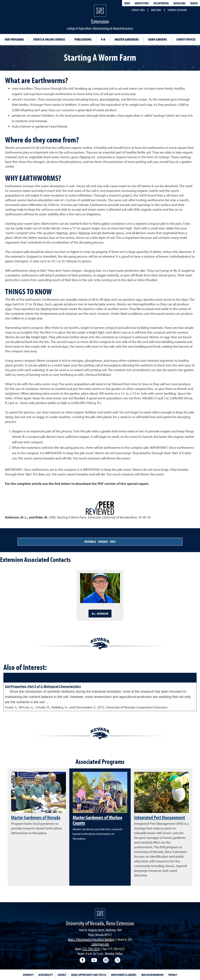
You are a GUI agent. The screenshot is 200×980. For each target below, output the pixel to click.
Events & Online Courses (49, 39)
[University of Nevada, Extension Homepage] (100, 913)
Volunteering (161, 3)
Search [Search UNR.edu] (194, 3)
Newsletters (142, 3)
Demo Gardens (158, 39)
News (127, 3)
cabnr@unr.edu (100, 944)
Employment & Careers (124, 975)
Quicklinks (179, 3)
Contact (62, 975)
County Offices (186, 39)
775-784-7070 (91, 949)
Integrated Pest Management (160, 817)
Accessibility (46, 975)
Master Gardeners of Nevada (36, 817)
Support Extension (177, 10)
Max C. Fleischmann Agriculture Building (91, 939)
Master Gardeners (127, 39)
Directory (156, 10)
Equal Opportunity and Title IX (89, 975)
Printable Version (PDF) (100, 542)
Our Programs (14, 39)
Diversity (28, 975)
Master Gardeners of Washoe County (97, 820)
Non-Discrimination (152, 975)
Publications (83, 39)
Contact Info (138, 10)
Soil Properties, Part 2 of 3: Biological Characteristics (43, 686)
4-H (103, 39)
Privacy (173, 975)
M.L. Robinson (100, 614)
